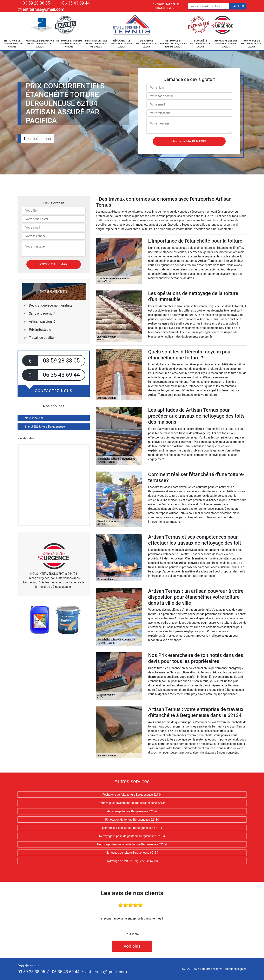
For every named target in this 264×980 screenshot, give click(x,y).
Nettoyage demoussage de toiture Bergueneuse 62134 (132, 844)
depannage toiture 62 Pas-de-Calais (147, 44)
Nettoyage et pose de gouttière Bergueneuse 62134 (132, 836)
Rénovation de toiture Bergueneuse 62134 (132, 820)
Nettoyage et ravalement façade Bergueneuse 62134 (132, 803)
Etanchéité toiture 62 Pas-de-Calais (201, 44)
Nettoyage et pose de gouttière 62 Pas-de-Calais (69, 44)
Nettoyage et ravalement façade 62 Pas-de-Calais (174, 44)
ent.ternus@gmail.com (41, 9)
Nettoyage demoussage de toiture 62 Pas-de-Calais (40, 44)
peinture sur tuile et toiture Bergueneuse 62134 (132, 828)
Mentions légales (236, 969)
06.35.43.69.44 (65, 972)
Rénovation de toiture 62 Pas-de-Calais (122, 44)
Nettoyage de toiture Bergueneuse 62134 (132, 853)
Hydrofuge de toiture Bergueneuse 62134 (132, 861)
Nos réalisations (37, 139)
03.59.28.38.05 (31, 972)
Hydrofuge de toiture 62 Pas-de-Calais (252, 44)
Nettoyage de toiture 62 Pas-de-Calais (12, 44)
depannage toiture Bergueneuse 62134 (132, 811)
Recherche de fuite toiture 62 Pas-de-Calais (226, 44)
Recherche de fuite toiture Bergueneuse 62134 (132, 795)
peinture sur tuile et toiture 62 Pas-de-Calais (96, 44)
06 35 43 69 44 (73, 3)
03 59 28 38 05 (34, 3)
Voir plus (132, 946)
